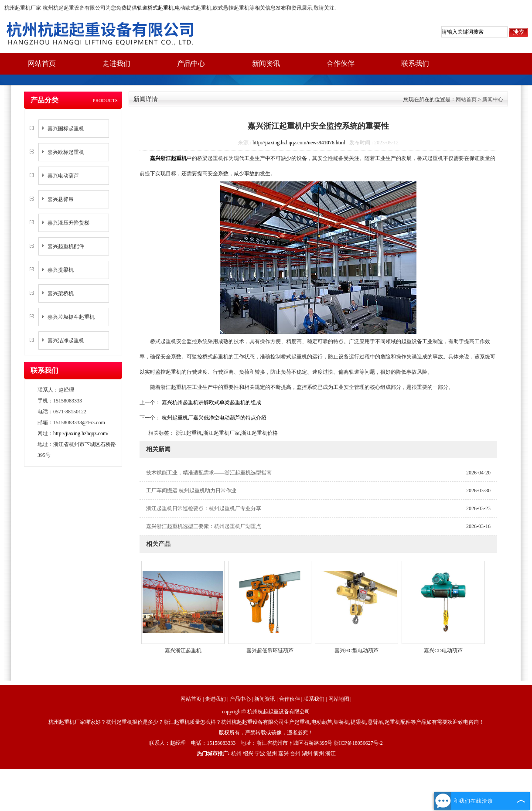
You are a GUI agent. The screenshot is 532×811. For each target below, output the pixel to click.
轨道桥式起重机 (155, 8)
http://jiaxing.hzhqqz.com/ (81, 433)
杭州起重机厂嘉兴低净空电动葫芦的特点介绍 (213, 418)
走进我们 (116, 63)
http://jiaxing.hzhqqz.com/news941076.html (299, 143)
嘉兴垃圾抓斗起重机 (71, 317)
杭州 (236, 753)
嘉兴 (283, 753)
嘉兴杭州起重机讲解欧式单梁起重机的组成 (211, 402)
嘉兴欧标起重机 (66, 152)
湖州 (307, 753)
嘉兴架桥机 (61, 293)
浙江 (331, 753)
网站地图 (339, 699)
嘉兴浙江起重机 (183, 651)
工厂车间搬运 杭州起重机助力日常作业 (191, 491)
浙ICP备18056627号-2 (358, 743)
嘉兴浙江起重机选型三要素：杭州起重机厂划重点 (204, 526)
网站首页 (42, 63)
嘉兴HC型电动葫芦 (356, 651)
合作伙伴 (341, 63)
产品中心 (191, 63)
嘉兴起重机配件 (66, 246)
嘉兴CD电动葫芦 (443, 651)
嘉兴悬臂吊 (61, 199)
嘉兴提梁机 (61, 270)
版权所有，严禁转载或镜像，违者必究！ (266, 733)
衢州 (319, 753)
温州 (272, 753)
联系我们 (415, 63)
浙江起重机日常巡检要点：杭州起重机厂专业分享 (204, 508)
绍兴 (248, 753)
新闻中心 (493, 99)
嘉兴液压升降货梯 (68, 223)
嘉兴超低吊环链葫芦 (270, 651)
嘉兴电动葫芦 (63, 176)
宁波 (260, 753)
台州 (295, 753)
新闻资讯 (266, 63)
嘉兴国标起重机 (66, 129)
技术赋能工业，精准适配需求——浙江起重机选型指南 (209, 473)
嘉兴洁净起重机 (66, 341)
